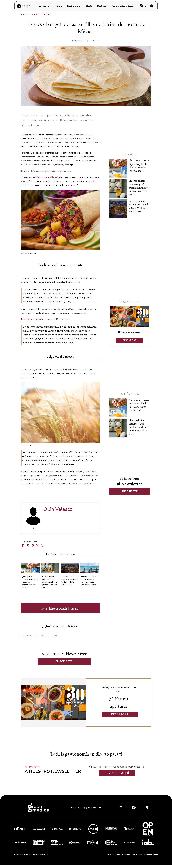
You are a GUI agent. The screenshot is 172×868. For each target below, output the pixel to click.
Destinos (102, 6)
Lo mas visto (45, 6)
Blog (59, 6)
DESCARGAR (130, 340)
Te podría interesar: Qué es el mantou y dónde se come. (45, 319)
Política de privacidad (151, 854)
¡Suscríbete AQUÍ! (117, 773)
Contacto (110, 854)
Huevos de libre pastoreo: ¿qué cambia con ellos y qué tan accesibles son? (49, 582)
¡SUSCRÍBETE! (64, 661)
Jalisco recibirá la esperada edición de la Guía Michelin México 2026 (70, 581)
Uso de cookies (137, 854)
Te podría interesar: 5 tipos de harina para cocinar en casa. (46, 171)
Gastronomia (74, 6)
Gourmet (36, 15)
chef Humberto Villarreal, (47, 177)
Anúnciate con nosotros (123, 854)
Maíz (42, 635)
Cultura (47, 15)
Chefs (89, 6)
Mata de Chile (27, 181)
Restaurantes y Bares (123, 6)
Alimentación (29, 635)
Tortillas (54, 635)
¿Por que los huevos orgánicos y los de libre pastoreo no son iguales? (30, 582)
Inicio (25, 15)
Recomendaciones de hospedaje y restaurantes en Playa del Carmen (89, 581)
